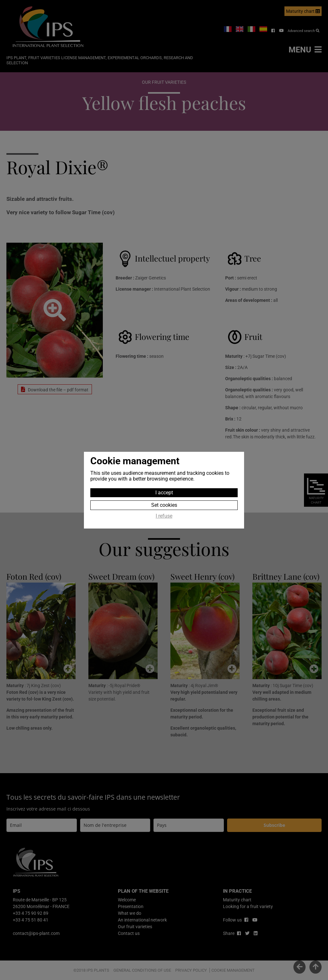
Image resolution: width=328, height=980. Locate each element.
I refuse (164, 516)
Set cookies (164, 505)
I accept (164, 493)
